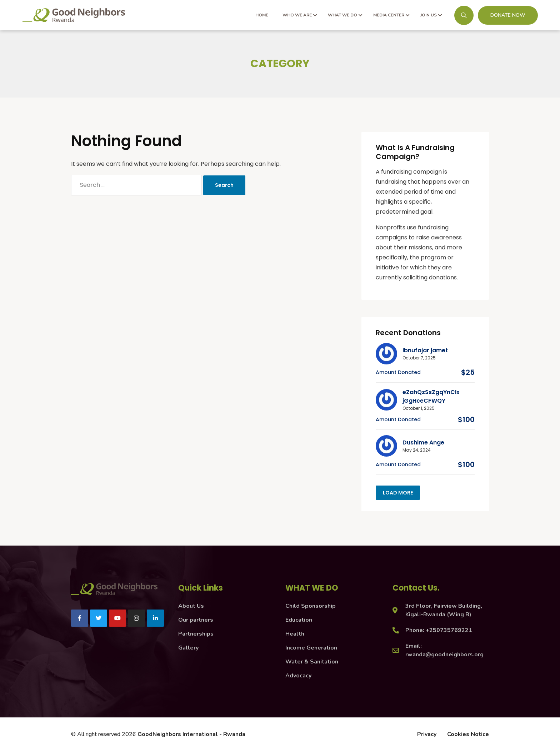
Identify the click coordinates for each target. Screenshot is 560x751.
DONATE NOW (508, 15)
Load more (398, 493)
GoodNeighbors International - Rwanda (191, 734)
